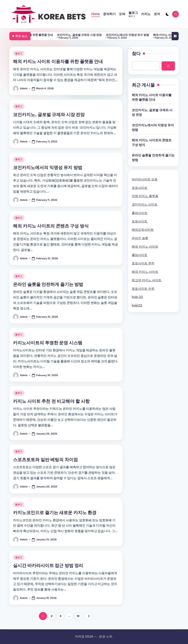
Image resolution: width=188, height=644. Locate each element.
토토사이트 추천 (143, 263)
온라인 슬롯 (140, 238)
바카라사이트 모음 (145, 179)
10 (78, 616)
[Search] (168, 66)
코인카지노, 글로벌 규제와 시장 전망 (97, 35)
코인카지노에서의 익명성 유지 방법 (145, 35)
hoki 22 (137, 297)
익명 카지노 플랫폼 (145, 196)
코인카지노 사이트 (145, 204)
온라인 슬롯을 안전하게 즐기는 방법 (48, 284)
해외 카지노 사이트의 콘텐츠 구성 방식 (51, 226)
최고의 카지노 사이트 (147, 280)
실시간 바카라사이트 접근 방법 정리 (48, 565)
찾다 (136, 53)
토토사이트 (140, 188)
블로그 (19, 53)
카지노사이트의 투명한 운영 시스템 (48, 343)
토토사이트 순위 (143, 289)
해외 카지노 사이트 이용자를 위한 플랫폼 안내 (42, 35)
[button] (89, 616)
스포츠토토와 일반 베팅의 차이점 (45, 460)
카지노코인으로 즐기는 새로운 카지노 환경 (55, 512)
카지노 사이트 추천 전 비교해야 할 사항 (51, 401)
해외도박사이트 (143, 230)
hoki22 (137, 305)
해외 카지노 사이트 (145, 247)
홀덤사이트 (140, 213)
